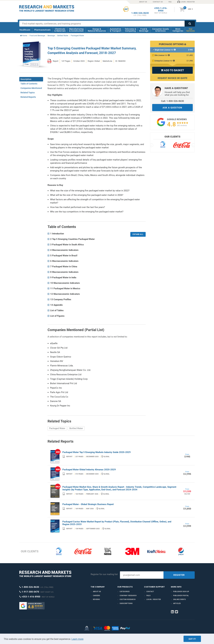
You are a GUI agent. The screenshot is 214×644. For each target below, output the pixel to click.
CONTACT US (158, 2)
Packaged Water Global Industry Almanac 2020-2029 (89, 470)
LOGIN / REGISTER (186, 2)
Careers (96, 596)
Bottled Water (76, 428)
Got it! (192, 639)
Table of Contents (29, 84)
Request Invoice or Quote (172, 78)
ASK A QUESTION (172, 108)
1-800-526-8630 (140, 13)
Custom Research (128, 599)
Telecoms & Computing (130, 30)
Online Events (180, 599)
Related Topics (28, 93)
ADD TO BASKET (172, 70)
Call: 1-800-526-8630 (172, 101)
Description (26, 79)
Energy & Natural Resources (97, 30)
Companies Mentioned (31, 88)
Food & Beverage (144, 30)
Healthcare (25, 30)
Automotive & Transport (116, 30)
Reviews (96, 599)
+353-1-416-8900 (161, 9)
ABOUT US (143, 2)
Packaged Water (57, 428)
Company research (128, 596)
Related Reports (28, 97)
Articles (177, 603)
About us (97, 592)
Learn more (77, 639)
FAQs (148, 596)
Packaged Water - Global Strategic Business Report (88, 504)
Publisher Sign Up (181, 592)
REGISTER (179, 575)
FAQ (170, 2)
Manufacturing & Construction (76, 30)
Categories (125, 592)
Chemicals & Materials (60, 30)
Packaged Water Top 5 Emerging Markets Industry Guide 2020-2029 (97, 452)
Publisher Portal (181, 596)
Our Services (191, 30)
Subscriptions (126, 603)
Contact (150, 592)
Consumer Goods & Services (160, 30)
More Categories (178, 30)
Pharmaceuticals (42, 30)
